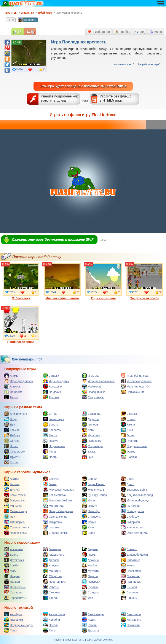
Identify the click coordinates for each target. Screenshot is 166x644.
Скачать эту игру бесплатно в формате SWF (53, 240)
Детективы (14, 560)
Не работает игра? (149, 64)
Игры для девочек (19, 381)
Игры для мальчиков (98, 381)
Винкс (50, 484)
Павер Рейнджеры (58, 511)
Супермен (130, 522)
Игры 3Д (90, 376)
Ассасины (13, 549)
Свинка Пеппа (55, 516)
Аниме (11, 376)
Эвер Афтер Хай (134, 533)
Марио (89, 500)
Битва (50, 414)
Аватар (12, 479)
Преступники (54, 582)
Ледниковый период (137, 495)
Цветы (50, 457)
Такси (11, 630)
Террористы (15, 598)
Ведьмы (90, 549)
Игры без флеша (135, 376)
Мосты (50, 435)
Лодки (89, 620)
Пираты (90, 576)
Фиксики (51, 527)
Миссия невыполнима (62, 281)
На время (13, 392)
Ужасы (89, 451)
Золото (50, 424)
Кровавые (52, 386)
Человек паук (16, 533)
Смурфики (53, 522)
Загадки (51, 376)
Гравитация (53, 419)
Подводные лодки (19, 625)
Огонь (128, 435)
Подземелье (54, 446)
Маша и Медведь (135, 500)
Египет (128, 419)
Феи (87, 598)
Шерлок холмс (55, 533)
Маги (10, 571)
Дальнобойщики (134, 555)
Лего (88, 430)
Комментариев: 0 (124, 64)
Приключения (132, 392)
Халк (88, 527)
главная (58, 640)
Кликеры (13, 386)
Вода (10, 419)
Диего (127, 484)
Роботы (51, 587)
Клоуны (51, 565)
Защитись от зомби (145, 281)
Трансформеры (17, 527)
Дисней (12, 489)
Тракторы (91, 630)
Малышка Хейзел (57, 500)
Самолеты (130, 625)
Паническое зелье (21, 325)
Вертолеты (131, 614)
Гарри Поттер (93, 484)
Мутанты (90, 571)
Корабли (51, 620)
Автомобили (54, 614)
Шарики (129, 457)
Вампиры (52, 549)
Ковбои (89, 565)
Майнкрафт (92, 386)
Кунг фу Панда (94, 495)
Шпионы (129, 598)
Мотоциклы (131, 620)
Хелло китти (132, 527)
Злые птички (15, 495)
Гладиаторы (54, 555)
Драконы (90, 560)
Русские (51, 397)
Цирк (88, 457)
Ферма (128, 451)
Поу (9, 516)
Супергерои (15, 451)
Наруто (89, 506)
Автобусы (13, 614)
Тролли (51, 598)
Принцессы (131, 582)
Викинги (129, 549)
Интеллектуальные (136, 381)
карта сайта (93, 640)
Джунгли (90, 419)
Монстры (52, 571)
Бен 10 (89, 479)
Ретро (11, 397)
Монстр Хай (54, 506)
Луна (127, 430)
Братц (128, 479)
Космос (12, 430)
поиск (68, 640)
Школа (11, 462)
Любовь (12, 435)
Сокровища (92, 446)
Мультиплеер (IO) (135, 386)
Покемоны (130, 576)
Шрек (88, 533)
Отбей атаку (21, 281)
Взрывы (129, 414)
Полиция (13, 582)
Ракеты (89, 625)
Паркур (50, 441)
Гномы (89, 555)
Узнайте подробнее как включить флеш (59, 98)
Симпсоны (92, 516)
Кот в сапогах (55, 495)
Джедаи (51, 560)
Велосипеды (93, 614)
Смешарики (15, 522)
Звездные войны (134, 489)
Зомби (11, 565)
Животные (130, 560)
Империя (91, 424)
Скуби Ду (130, 516)
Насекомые (131, 571)
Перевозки (92, 441)
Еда (10, 424)
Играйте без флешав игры (116, 98)
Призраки (91, 582)
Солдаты (91, 592)
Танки (50, 630)
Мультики (91, 435)
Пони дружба (132, 511)
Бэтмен (12, 484)
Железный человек (58, 489)
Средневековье (134, 446)
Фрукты (12, 457)
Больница (91, 414)
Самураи (13, 592)
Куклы (128, 565)
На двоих (52, 392)
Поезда (51, 625)
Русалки (90, 587)
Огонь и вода (15, 511)
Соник (89, 522)
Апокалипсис (15, 414)
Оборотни (52, 576)
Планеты (129, 441)
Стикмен (129, 592)
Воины (11, 555)
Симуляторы (93, 397)
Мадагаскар (15, 500)
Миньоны (13, 506)
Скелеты (51, 592)
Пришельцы (15, 587)
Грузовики (13, 620)
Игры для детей (56, 381)
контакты (79, 640)
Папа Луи (91, 511)
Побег (11, 446)
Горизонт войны (104, 281)
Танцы (50, 451)
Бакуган (51, 479)
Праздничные (94, 392)
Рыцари (129, 587)
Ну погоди (130, 506)
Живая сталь (93, 489)
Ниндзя (12, 576)
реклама (108, 640)
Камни (128, 424)
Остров (12, 441)
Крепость (27, 20)
